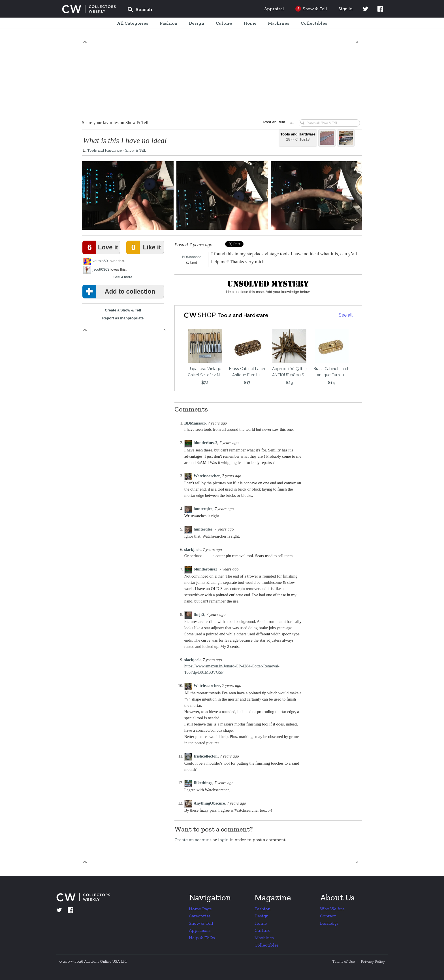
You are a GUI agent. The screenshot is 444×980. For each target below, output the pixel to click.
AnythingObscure (209, 803)
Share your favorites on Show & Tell (115, 123)
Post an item (274, 122)
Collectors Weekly (89, 9)
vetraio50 (100, 261)
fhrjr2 (199, 614)
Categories (200, 916)
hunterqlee (203, 509)
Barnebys (329, 923)
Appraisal (274, 9)
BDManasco (192, 257)
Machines (264, 938)
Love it (101, 247)
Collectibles (267, 945)
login (223, 840)
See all (346, 315)
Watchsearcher (207, 476)
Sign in (345, 9)
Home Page (200, 909)
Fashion (262, 909)
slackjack (193, 550)
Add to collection (120, 292)
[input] (181, 10)
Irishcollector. (206, 756)
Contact (328, 916)
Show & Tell (135, 150)
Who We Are (332, 909)
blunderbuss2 (206, 443)
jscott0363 (101, 269)
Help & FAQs (202, 938)
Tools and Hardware (104, 150)
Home (261, 923)
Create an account (193, 840)
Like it (145, 247)
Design (262, 916)
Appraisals (200, 930)
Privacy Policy (373, 961)
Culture (262, 930)
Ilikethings (203, 783)
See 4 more (123, 277)
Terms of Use (343, 961)
